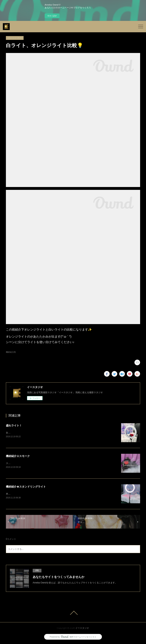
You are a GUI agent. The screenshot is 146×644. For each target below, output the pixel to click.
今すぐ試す (52, 16)
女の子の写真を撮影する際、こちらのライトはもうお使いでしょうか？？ (44, 433)
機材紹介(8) (11, 352)
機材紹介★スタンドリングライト (26, 487)
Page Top (73, 613)
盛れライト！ (14, 425)
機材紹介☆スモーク (18, 456)
